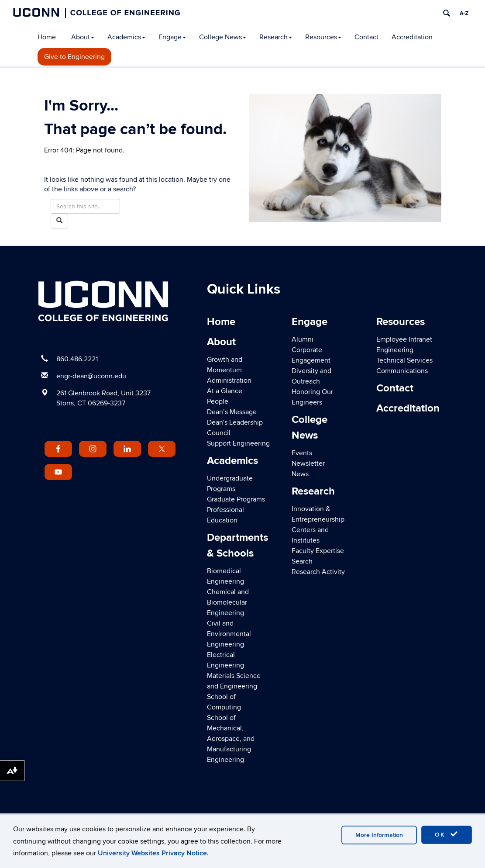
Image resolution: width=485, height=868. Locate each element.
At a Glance (225, 391)
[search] (447, 13)
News (300, 474)
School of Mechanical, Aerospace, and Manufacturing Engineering (231, 739)
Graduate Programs (236, 499)
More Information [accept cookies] (379, 835)
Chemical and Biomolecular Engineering (228, 602)
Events (302, 453)
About (83, 37)
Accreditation (412, 37)
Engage (172, 37)
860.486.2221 (77, 359)
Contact (366, 37)
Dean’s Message (232, 412)
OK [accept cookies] (447, 834)
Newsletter (308, 463)
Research (276, 37)
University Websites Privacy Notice (152, 853)
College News (223, 37)
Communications (402, 371)
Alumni (303, 339)
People (218, 401)
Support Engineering (238, 443)
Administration (229, 380)
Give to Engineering (74, 57)
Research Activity (318, 572)
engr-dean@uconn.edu (91, 376)
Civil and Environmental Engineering (229, 634)
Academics (126, 37)
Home (47, 37)
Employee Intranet (404, 339)
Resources (323, 37)
